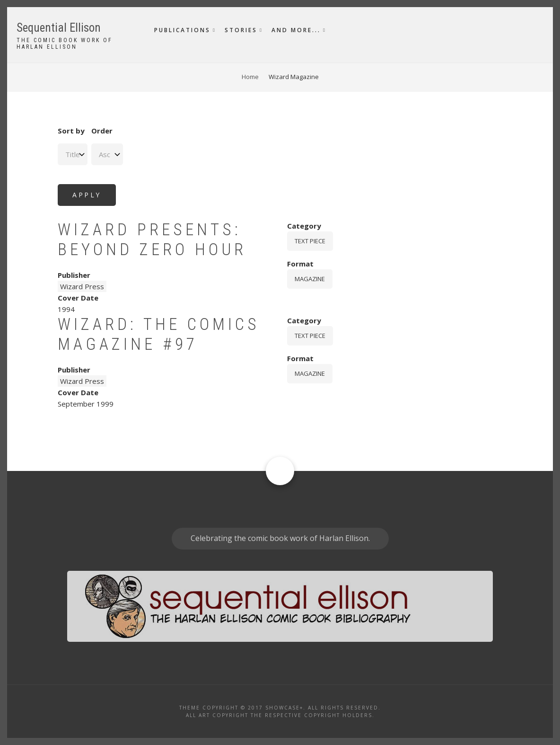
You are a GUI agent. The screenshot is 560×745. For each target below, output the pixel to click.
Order (102, 131)
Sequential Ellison (59, 28)
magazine (310, 279)
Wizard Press (82, 286)
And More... (296, 30)
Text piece (310, 241)
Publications (182, 30)
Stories (241, 30)
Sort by (71, 131)
